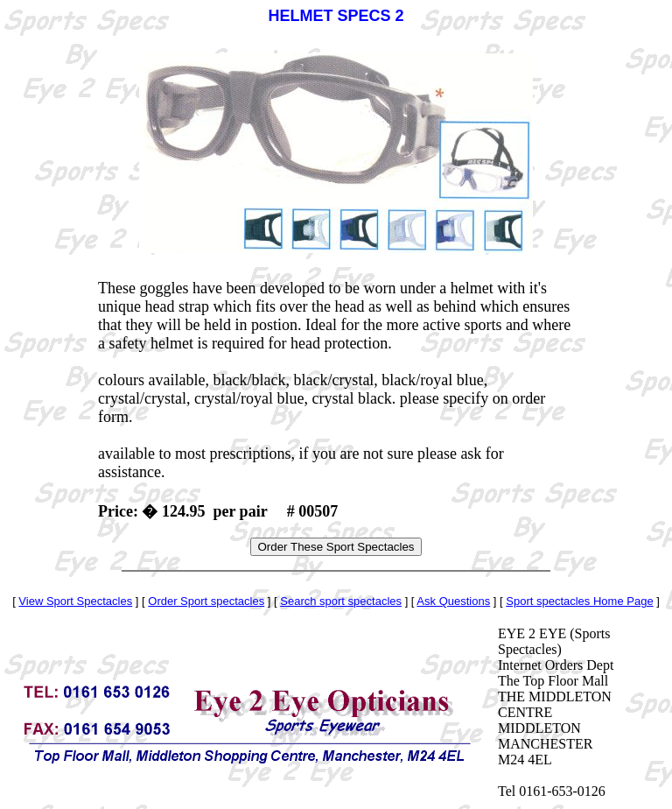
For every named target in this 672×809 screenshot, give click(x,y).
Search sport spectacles (341, 601)
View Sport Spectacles (75, 601)
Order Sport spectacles (206, 601)
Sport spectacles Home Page (579, 601)
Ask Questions (453, 601)
